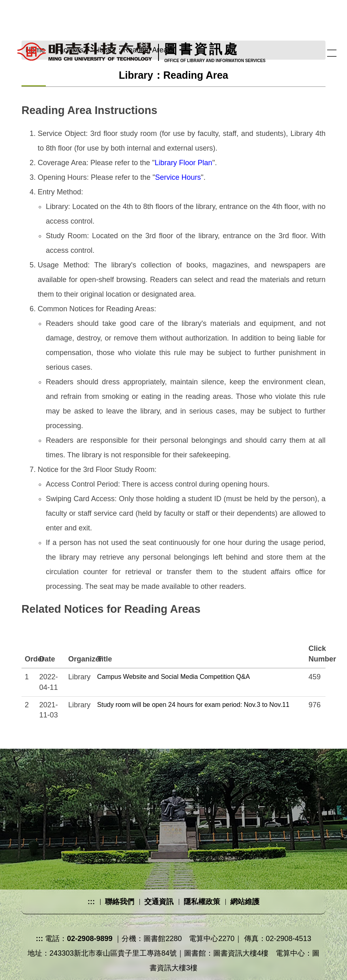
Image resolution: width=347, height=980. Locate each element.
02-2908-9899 (90, 939)
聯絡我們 (120, 902)
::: (91, 902)
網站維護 (245, 902)
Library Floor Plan (184, 163)
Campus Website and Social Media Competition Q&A (174, 677)
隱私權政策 (202, 902)
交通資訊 (159, 902)
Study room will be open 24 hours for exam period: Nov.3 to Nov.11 (193, 705)
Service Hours (178, 177)
